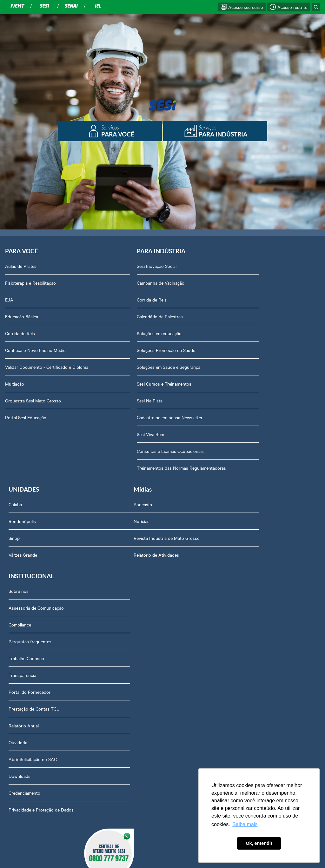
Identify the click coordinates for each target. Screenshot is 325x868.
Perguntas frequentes (135, 556)
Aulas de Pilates (21, 266)
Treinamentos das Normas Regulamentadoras (158, 468)
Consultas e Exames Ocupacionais (147, 451)
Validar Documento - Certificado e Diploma (47, 367)
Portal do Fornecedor (135, 606)
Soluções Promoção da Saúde (143, 350)
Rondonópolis (232, 283)
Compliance (125, 539)
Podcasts (14, 506)
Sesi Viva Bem (127, 434)
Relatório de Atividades (28, 556)
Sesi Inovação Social (133, 266)
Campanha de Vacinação (137, 283)
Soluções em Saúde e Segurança (145, 367)
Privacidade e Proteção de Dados (146, 724)
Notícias (13, 522)
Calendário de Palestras (137, 317)
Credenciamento (129, 707)
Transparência (127, 590)
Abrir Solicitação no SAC (138, 674)
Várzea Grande (233, 317)
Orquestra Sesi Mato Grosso (33, 401)
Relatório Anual (129, 640)
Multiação (15, 384)
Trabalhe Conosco (131, 573)
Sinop (224, 300)
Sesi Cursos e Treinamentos (141, 384)
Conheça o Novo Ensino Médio (35, 350)
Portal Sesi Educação (26, 418)
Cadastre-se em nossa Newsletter (146, 418)
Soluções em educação (136, 334)
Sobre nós (124, 506)
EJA (9, 300)
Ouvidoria (123, 657)
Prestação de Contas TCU (139, 623)
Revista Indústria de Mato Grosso (38, 539)
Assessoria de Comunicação (141, 522)
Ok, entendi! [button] (259, 843)
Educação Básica (22, 317)
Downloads (125, 691)
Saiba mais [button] (245, 824)
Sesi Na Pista (126, 401)
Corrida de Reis (20, 334)
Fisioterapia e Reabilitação (30, 283)
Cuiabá (225, 266)
